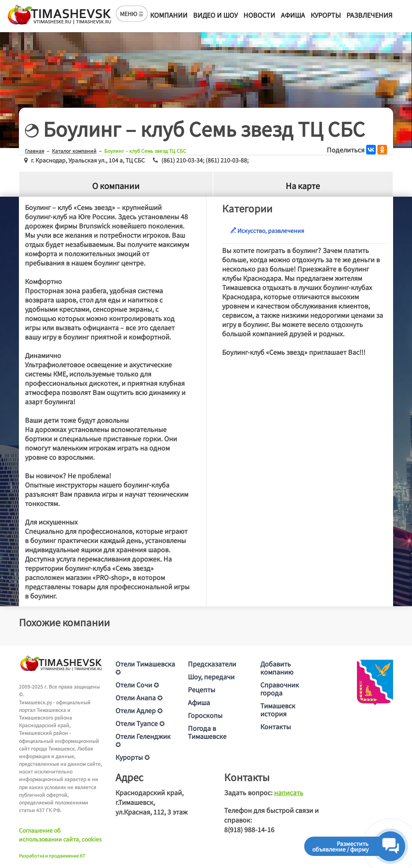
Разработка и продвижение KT (52, 856)
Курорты (326, 15)
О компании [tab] (116, 186)
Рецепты (202, 689)
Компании (169, 15)
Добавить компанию (277, 668)
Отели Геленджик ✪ (143, 740)
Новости (259, 15)
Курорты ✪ (133, 757)
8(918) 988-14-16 (249, 829)
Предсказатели (212, 664)
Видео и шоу (215, 15)
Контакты (276, 726)
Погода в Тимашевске (207, 732)
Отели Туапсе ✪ (140, 723)
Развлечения (369, 15)
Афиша (293, 15)
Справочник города (280, 689)
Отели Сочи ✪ (137, 685)
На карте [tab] (303, 186)
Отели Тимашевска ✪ (145, 668)
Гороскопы (205, 715)
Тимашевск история (278, 710)
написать (289, 792)
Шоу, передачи (211, 677)
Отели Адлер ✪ (139, 710)
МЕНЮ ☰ (132, 14)
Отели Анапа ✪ (139, 697)
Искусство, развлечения (267, 230)
